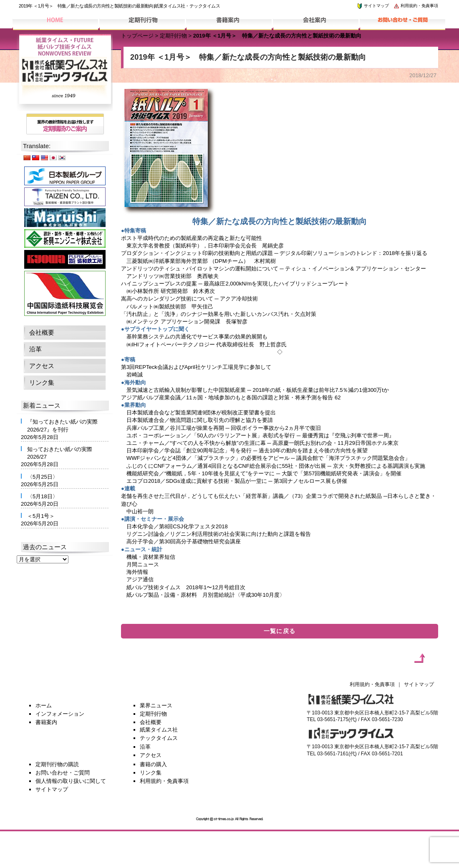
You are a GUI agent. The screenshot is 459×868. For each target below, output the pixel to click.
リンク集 (42, 382)
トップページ (137, 36)
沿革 (35, 349)
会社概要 (42, 332)
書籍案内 (46, 722)
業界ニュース (156, 705)
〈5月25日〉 (43, 477)
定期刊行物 (173, 36)
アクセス (42, 366)
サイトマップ (373, 6)
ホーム (44, 705)
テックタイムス (159, 738)
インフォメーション (60, 714)
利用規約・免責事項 (416, 6)
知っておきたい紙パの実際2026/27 (60, 453)
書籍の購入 (153, 764)
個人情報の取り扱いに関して (71, 781)
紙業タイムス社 (159, 730)
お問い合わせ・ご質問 (63, 773)
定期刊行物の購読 (57, 764)
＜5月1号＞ (41, 516)
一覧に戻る (280, 631)
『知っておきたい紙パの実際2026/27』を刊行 (62, 425)
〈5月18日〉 (43, 496)
